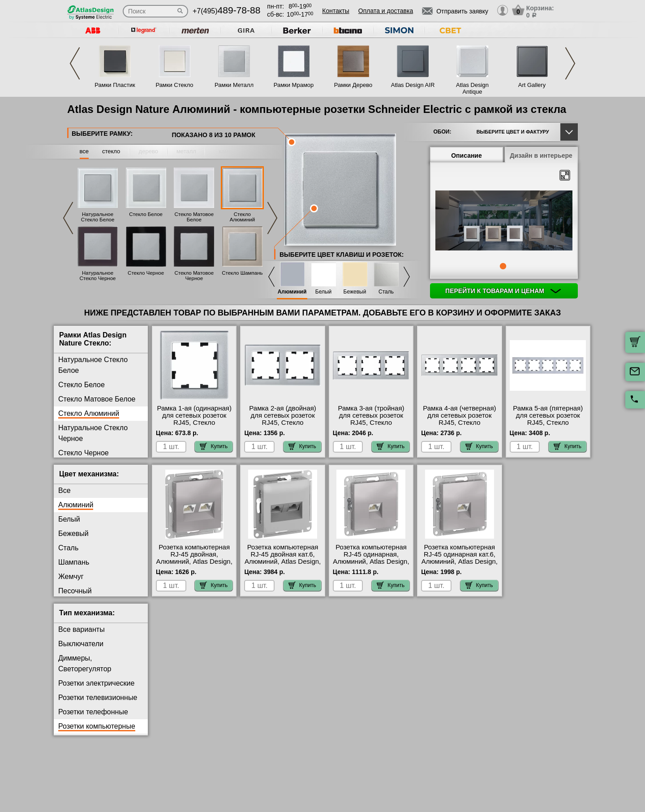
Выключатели (81, 644)
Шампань (74, 562)
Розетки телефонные (93, 712)
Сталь (386, 292)
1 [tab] (503, 266)
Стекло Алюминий (242, 217)
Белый (323, 292)
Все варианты (82, 629)
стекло (111, 151)
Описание (467, 155)
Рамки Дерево (353, 85)
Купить (214, 446)
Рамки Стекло (174, 85)
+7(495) (226, 11)
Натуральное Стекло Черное (97, 276)
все (84, 151)
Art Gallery (532, 85)
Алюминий (292, 292)
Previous (75, 63)
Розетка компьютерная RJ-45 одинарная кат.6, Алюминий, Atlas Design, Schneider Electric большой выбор (460, 561)
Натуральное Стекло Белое (98, 217)
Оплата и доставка (386, 11)
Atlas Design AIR (413, 85)
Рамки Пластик (115, 85)
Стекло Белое (146, 214)
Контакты (335, 11)
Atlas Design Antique (472, 88)
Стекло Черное (146, 273)
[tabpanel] (504, 221)
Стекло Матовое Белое (194, 217)
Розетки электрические (96, 683)
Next (570, 63)
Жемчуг (71, 577)
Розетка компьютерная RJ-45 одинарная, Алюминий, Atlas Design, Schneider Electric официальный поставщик (371, 565)
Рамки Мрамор (294, 85)
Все (64, 490)
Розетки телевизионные (98, 698)
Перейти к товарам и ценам (503, 291)
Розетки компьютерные (97, 726)
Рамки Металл (234, 85)
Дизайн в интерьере (541, 155)
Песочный (75, 591)
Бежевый (355, 292)
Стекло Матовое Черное (194, 276)
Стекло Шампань (242, 273)
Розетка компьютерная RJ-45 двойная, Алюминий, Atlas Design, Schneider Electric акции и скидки (194, 561)
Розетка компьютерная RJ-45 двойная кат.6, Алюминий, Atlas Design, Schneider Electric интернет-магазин (283, 561)
